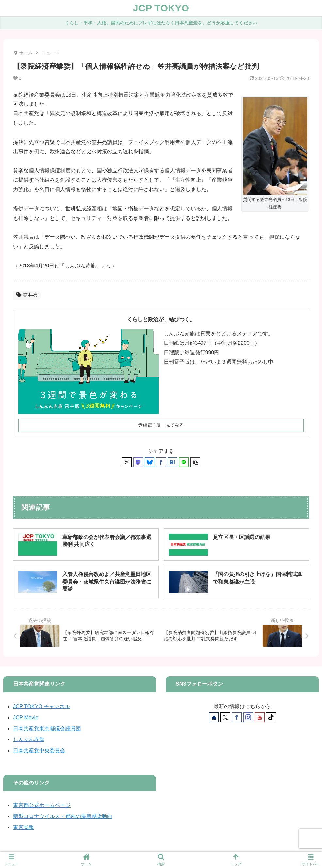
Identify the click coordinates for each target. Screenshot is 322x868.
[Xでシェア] (127, 462)
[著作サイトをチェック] (214, 717)
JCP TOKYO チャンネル (41, 706)
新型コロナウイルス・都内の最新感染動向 (63, 816)
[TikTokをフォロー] (271, 717)
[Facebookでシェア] (161, 462)
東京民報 (24, 827)
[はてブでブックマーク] (172, 462)
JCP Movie (26, 717)
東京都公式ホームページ (42, 805)
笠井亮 (27, 295)
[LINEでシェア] (184, 462)
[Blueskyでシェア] (150, 462)
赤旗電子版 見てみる (161, 425)
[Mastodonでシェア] (138, 462)
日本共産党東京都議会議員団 (47, 729)
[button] (195, 462)
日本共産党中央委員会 (39, 750)
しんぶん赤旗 (29, 739)
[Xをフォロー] (225, 717)
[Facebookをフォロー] (237, 717)
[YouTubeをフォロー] (260, 717)
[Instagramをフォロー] (248, 717)
